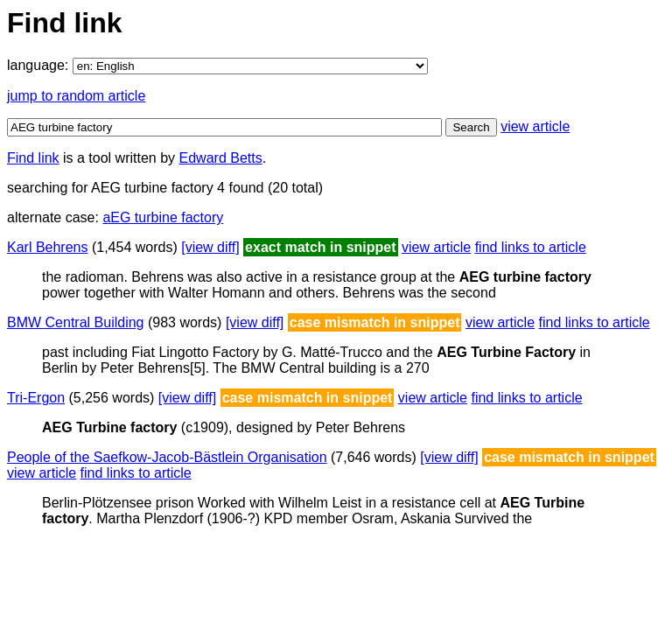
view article (535, 126)
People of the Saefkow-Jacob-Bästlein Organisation (167, 457)
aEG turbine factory (163, 217)
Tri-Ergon (36, 398)
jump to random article (76, 96)
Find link (33, 158)
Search (471, 127)
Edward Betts (221, 158)
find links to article (531, 247)
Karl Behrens (48, 247)
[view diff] (210, 247)
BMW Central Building (76, 322)
